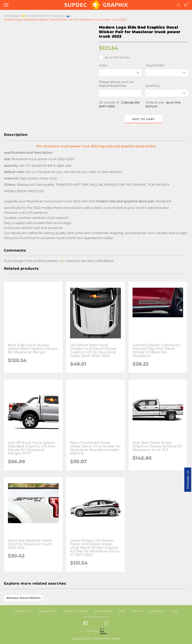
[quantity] (167, 93)
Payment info (48, 611)
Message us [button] (188, 480)
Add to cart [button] (144, 119)
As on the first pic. (115, 57)
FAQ (122, 611)
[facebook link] (85, 623)
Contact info (23, 611)
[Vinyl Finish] (167, 73)
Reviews (137, 611)
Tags (175, 611)
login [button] (62, 261)
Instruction (157, 611)
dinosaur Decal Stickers (23, 598)
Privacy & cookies (75, 611)
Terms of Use (103, 611)
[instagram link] (107, 623)
